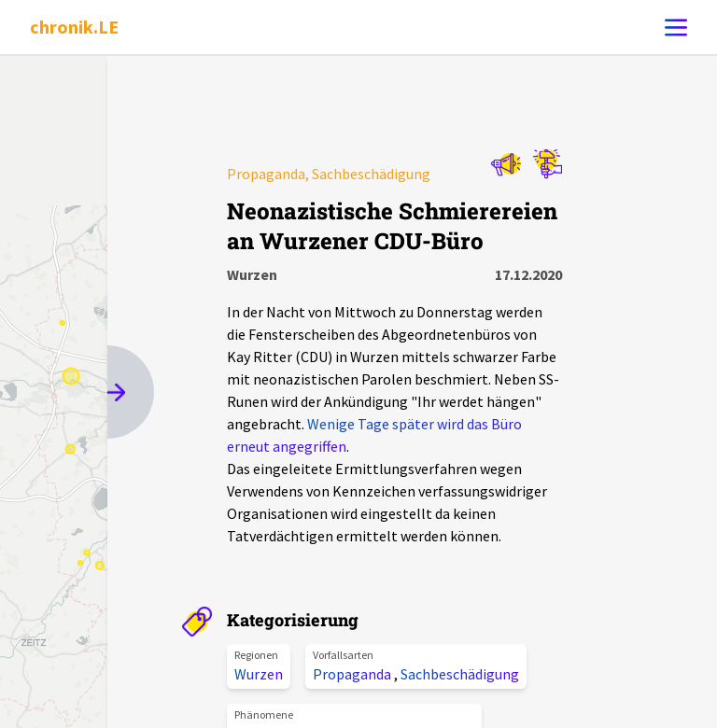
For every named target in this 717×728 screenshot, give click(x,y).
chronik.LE (74, 27)
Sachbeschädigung (460, 674)
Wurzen (259, 674)
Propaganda (353, 674)
